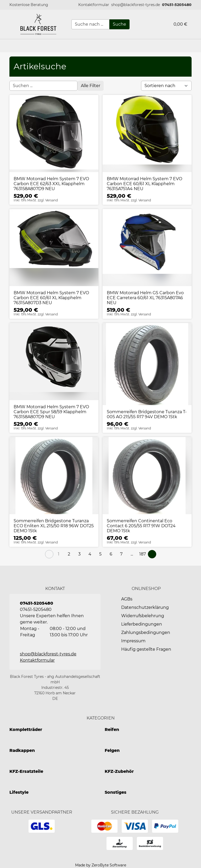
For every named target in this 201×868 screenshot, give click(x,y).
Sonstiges (116, 792)
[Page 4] (90, 554)
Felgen (112, 750)
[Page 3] (80, 554)
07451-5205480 (177, 5)
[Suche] (119, 24)
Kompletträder (26, 730)
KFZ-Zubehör (119, 771)
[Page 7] (121, 554)
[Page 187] (143, 554)
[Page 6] (111, 554)
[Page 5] (100, 554)
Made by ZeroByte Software (101, 865)
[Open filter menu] (91, 86)
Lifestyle (19, 792)
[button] (94, 5)
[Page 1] (59, 554)
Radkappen (22, 750)
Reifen (112, 730)
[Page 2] (69, 554)
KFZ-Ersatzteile (26, 771)
